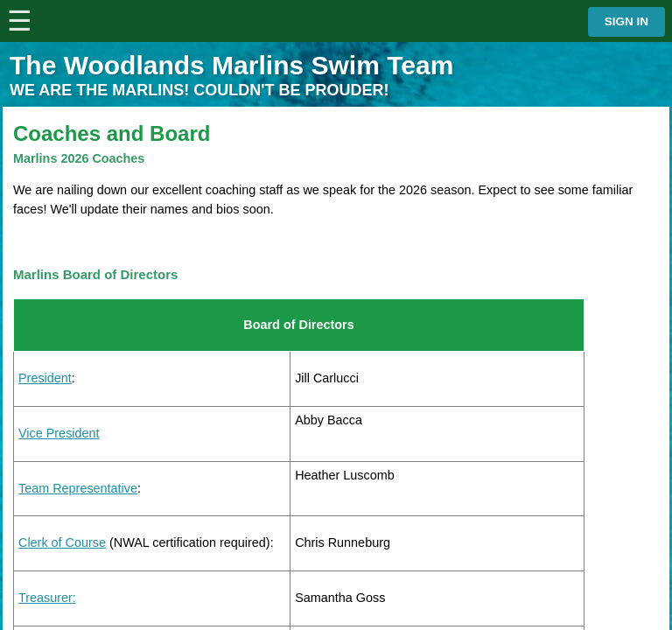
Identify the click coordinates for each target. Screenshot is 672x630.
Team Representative (78, 488)
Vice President (59, 433)
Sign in (626, 21)
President (45, 378)
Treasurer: (47, 598)
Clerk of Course (62, 542)
